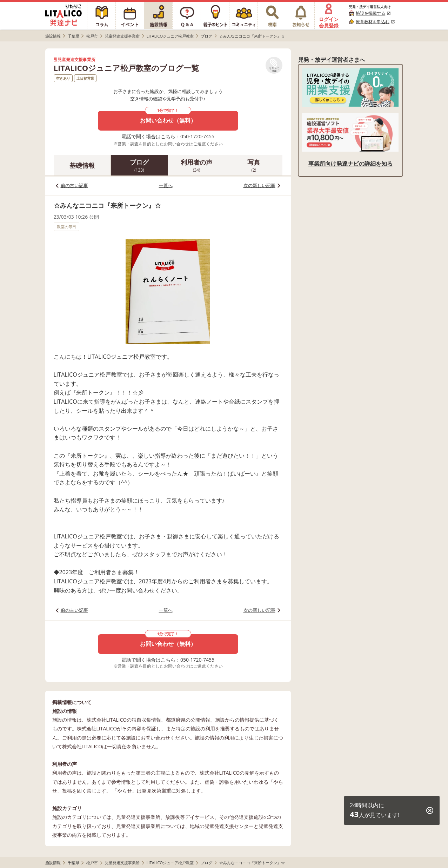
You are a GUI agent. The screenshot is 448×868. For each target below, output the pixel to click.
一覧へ (166, 185)
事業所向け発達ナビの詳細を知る (350, 164)
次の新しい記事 (259, 185)
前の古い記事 (74, 185)
